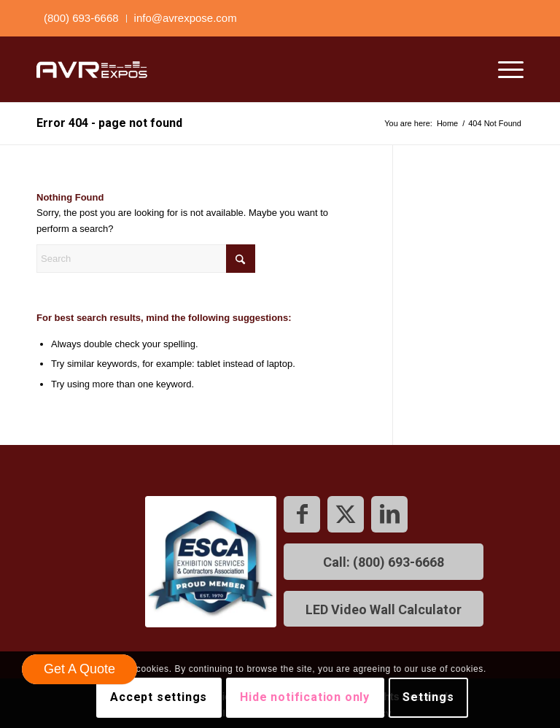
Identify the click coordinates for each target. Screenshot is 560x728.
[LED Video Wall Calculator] (384, 609)
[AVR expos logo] (92, 69)
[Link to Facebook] (302, 514)
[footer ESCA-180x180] (211, 562)
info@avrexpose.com (186, 18)
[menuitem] (82, 19)
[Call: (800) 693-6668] (384, 562)
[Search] (146, 259)
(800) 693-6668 (81, 18)
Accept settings (159, 697)
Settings (428, 697)
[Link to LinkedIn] (389, 514)
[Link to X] (346, 514)
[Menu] (503, 69)
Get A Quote (79, 669)
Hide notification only (305, 697)
